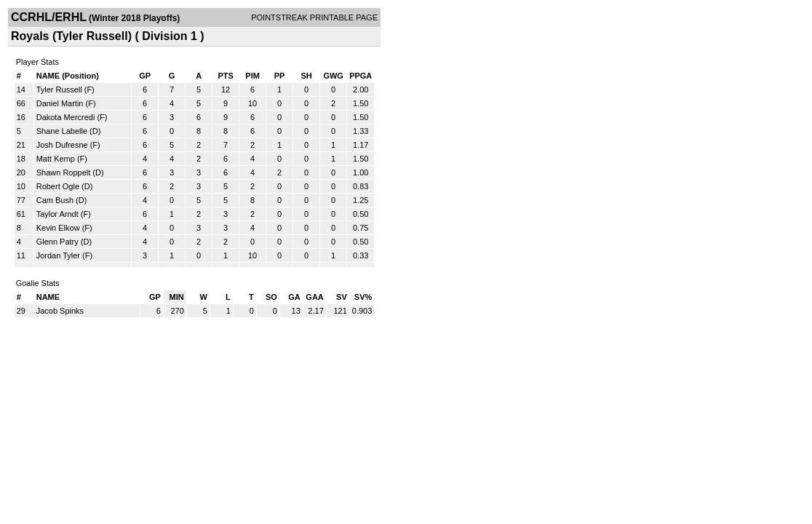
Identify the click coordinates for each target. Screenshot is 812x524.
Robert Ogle (58, 186)
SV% (363, 297)
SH (306, 76)
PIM (252, 76)
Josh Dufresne (62, 145)
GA (294, 297)
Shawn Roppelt (64, 172)
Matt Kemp (56, 159)
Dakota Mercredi (66, 117)
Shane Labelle (62, 131)
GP (145, 76)
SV (342, 297)
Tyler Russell (59, 90)
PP (280, 76)
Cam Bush (55, 200)
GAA (314, 297)
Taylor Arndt (57, 214)
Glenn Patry (57, 242)
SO (271, 297)
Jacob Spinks (60, 311)
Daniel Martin (60, 103)
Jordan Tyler (58, 255)
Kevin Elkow (58, 228)
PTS (225, 76)
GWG (333, 76)
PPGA (361, 76)
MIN (177, 297)
